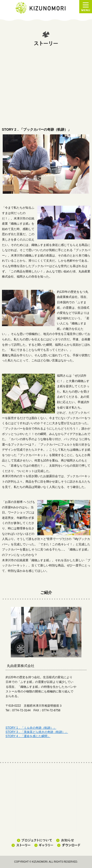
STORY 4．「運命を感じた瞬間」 (28, 736)
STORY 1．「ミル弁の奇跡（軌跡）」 (31, 728)
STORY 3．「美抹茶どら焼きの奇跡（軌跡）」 (37, 732)
